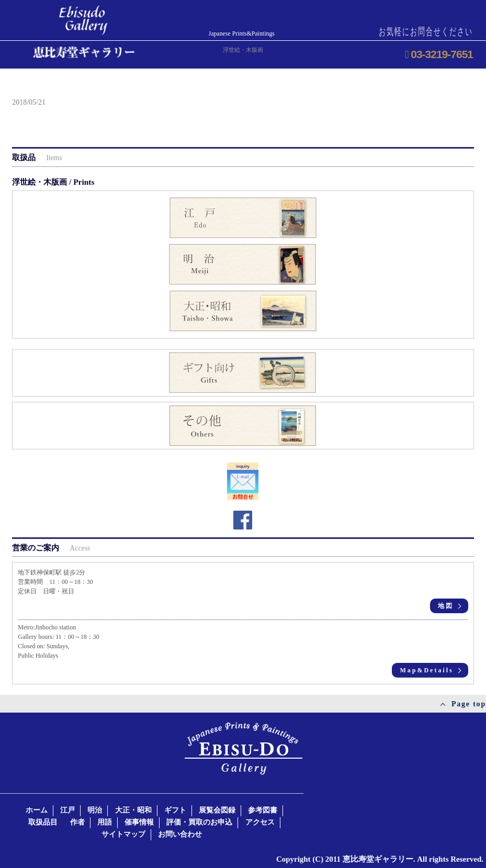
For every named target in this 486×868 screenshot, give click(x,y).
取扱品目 (43, 822)
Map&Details (426, 670)
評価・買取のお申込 (199, 822)
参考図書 (263, 810)
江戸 (67, 810)
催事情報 (139, 822)
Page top (469, 704)
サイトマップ (123, 834)
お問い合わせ (180, 834)
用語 (105, 822)
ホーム (37, 810)
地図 (446, 606)
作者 (77, 822)
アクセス (260, 822)
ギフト (175, 810)
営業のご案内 (51, 548)
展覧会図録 (217, 810)
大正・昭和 (133, 810)
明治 (95, 810)
